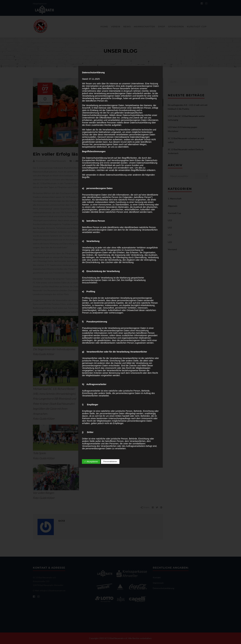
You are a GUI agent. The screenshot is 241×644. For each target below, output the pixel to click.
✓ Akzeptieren (91, 462)
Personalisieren (110, 461)
